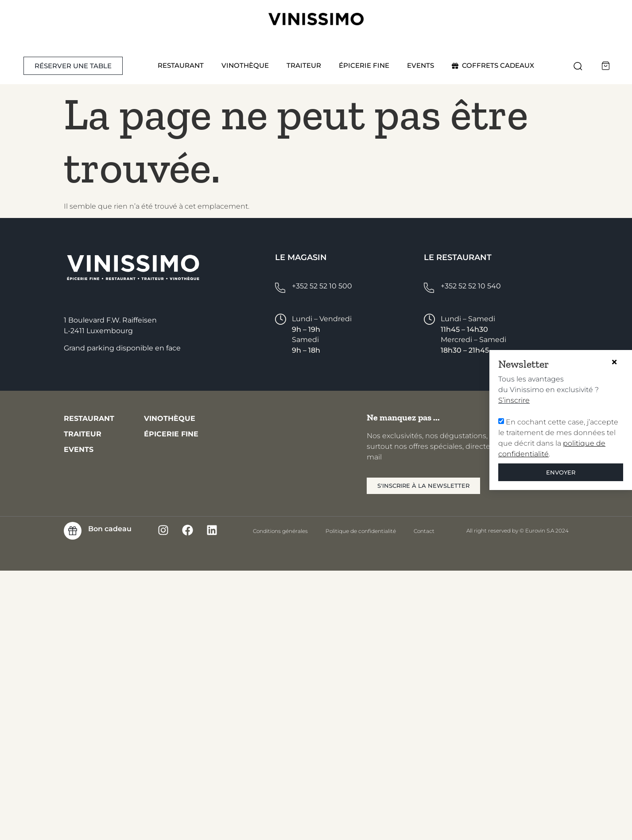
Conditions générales (280, 531)
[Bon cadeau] (73, 531)
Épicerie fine (364, 65)
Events (421, 65)
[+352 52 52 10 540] (429, 288)
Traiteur (304, 65)
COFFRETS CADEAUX (493, 65)
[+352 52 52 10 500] (280, 288)
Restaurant (181, 65)
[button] (578, 66)
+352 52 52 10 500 (322, 286)
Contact (424, 531)
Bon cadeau (110, 529)
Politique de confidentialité (361, 531)
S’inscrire (508, 400)
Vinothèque (245, 65)
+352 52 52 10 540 (471, 286)
